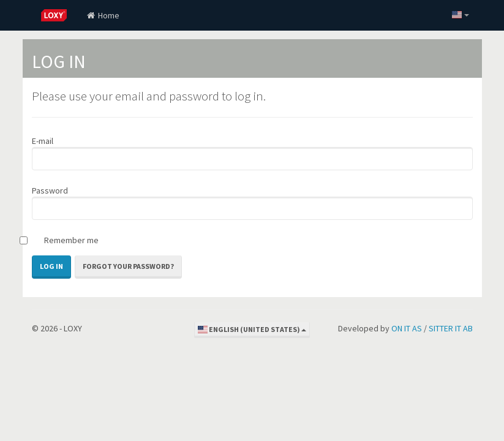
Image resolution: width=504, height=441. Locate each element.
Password (50, 190)
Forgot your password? (128, 266)
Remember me (71, 240)
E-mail (43, 141)
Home (102, 15)
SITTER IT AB (451, 328)
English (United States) (252, 329)
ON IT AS (407, 328)
